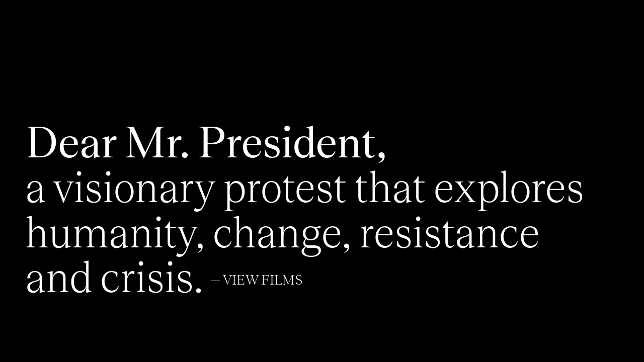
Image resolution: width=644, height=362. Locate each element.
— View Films (257, 281)
